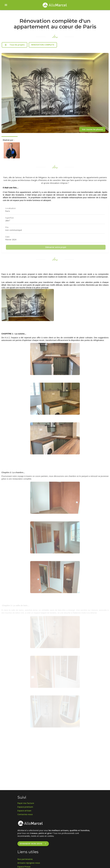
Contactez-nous (25, 814)
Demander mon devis (33, 844)
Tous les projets (14, 45)
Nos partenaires (25, 859)
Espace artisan (24, 811)
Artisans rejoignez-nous (29, 863)
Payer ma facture (26, 803)
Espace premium (25, 807)
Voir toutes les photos (92, 129)
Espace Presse (24, 867)
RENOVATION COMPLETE (43, 45)
